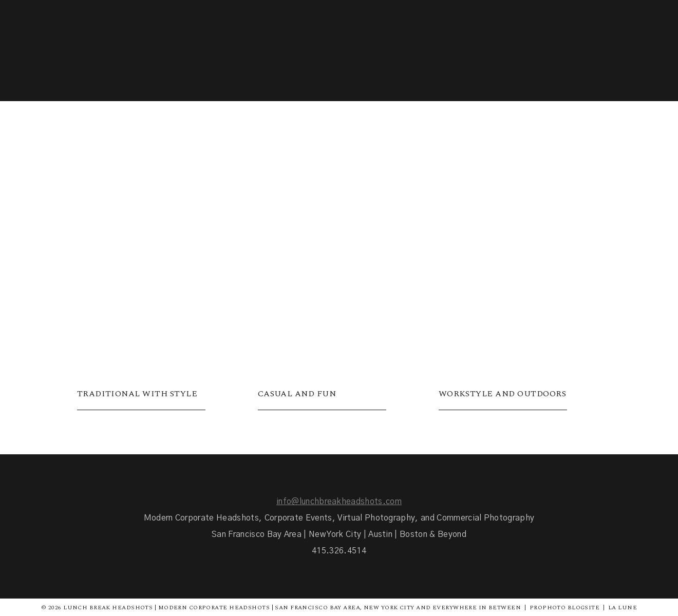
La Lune (623, 608)
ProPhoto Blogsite (564, 608)
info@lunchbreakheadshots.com (339, 502)
